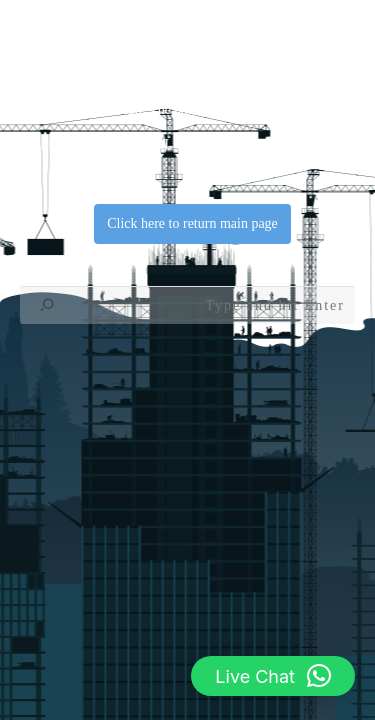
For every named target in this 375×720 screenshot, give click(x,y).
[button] (273, 676)
